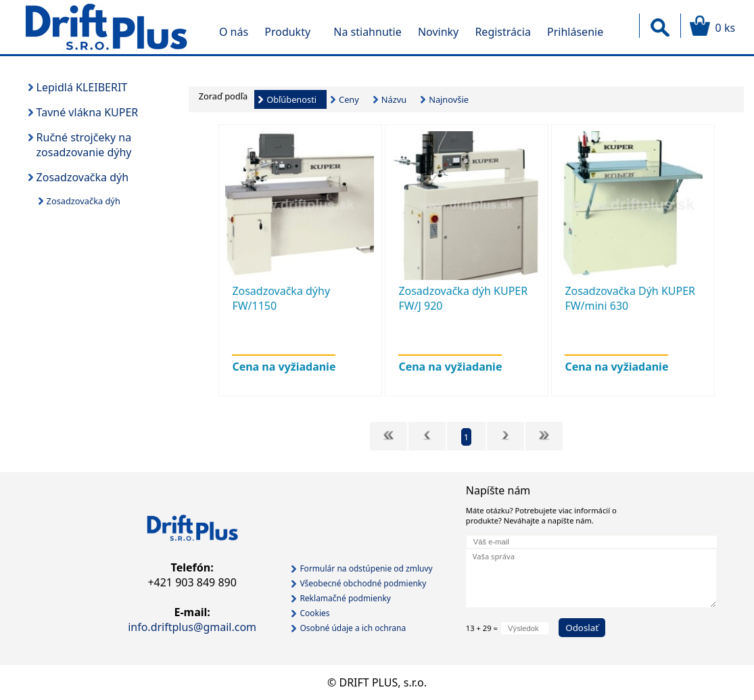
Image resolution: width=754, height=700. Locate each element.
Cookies (314, 613)
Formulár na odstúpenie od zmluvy (366, 568)
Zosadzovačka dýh (83, 177)
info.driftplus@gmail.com (192, 627)
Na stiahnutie (367, 32)
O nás (234, 32)
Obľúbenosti (291, 99)
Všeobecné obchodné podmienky (363, 583)
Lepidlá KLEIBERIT (82, 87)
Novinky (438, 32)
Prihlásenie (575, 32)
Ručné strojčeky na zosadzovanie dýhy (84, 145)
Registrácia (502, 32)
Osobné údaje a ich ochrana (353, 628)
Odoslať (582, 628)
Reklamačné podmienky (345, 598)
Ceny (349, 99)
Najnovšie (449, 99)
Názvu (394, 99)
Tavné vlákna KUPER (88, 112)
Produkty (287, 32)
